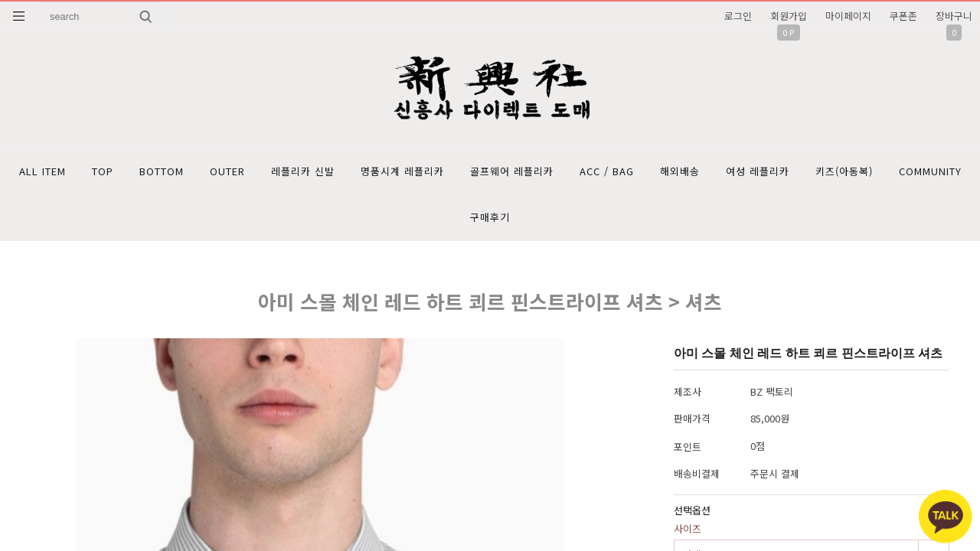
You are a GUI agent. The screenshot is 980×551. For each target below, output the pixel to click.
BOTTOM (162, 171)
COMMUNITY (930, 171)
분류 (19, 16)
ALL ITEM (42, 171)
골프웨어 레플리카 (512, 171)
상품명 (39, 2)
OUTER (227, 171)
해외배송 (680, 171)
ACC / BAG (607, 171)
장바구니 (954, 16)
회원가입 (789, 16)
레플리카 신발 (303, 171)
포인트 (688, 447)
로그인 (738, 16)
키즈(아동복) (844, 171)
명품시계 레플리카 (402, 171)
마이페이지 (848, 16)
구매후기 (490, 217)
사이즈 (688, 528)
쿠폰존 (903, 16)
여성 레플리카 (758, 171)
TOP (103, 171)
